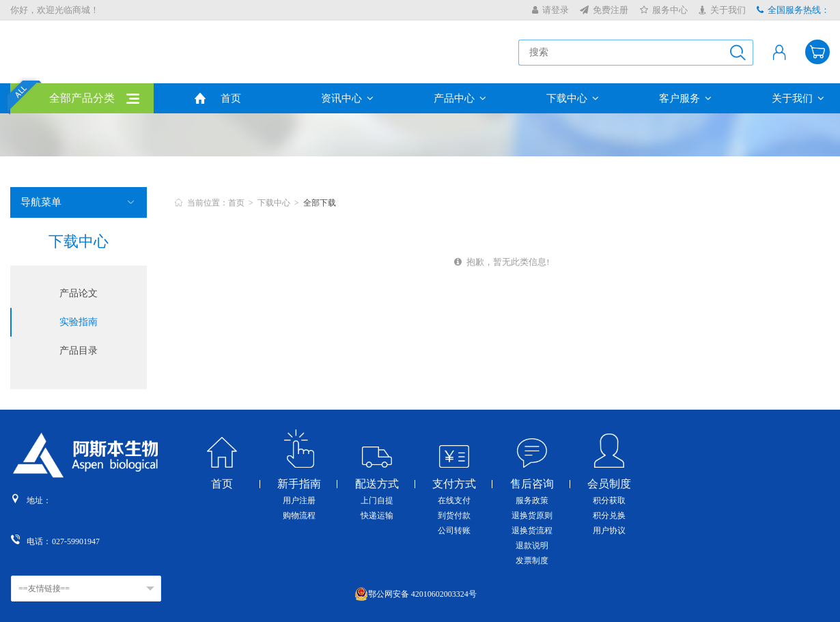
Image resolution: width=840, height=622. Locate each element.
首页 (231, 98)
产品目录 (79, 351)
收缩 (830, 225)
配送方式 (377, 484)
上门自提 (377, 500)
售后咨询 (532, 484)
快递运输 (377, 515)
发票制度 (532, 561)
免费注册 (604, 10)
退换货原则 (532, 515)
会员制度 (609, 484)
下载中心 (573, 98)
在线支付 (454, 500)
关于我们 (722, 10)
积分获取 (609, 500)
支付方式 (454, 484)
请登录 (550, 10)
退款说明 (532, 546)
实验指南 (79, 322)
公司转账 (454, 531)
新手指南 (299, 484)
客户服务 (685, 98)
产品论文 (79, 293)
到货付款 (454, 515)
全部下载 (320, 203)
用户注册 (299, 500)
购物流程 (299, 515)
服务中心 (664, 10)
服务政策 (532, 500)
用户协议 (609, 531)
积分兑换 (609, 515)
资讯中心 (347, 98)
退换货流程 (532, 531)
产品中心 (460, 98)
